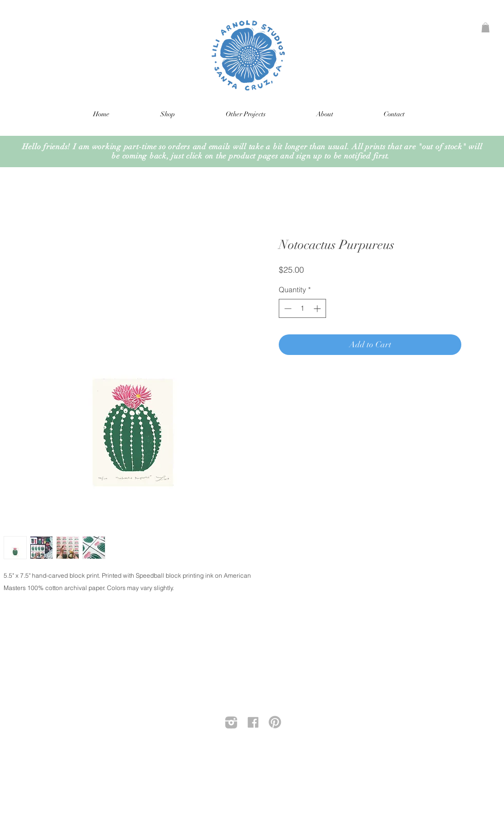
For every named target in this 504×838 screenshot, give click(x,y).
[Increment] (318, 308)
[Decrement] (287, 308)
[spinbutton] (302, 308)
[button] (485, 28)
